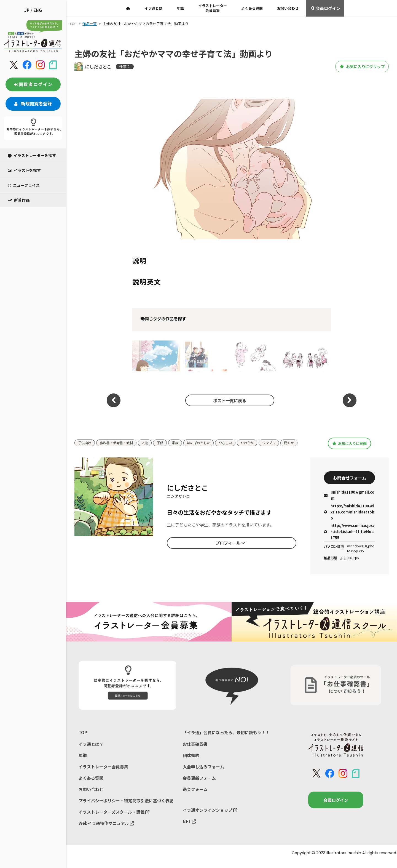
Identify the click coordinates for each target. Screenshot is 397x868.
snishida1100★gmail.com (349, 501)
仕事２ (125, 67)
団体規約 (191, 761)
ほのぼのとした (205, 441)
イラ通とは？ (91, 749)
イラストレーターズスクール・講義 (114, 818)
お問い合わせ (288, 8)
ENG (38, 10)
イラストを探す (24, 170)
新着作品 (19, 200)
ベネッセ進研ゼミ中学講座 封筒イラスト (155, 355)
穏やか (83, 449)
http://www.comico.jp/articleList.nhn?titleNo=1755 (349, 537)
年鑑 (180, 8)
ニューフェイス (24, 185)
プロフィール (230, 548)
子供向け (85, 441)
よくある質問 (252, 8)
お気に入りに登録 (349, 446)
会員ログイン (325, 8)
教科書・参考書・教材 (119, 441)
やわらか (256, 441)
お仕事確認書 (195, 749)
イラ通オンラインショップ (210, 816)
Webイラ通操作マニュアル (106, 830)
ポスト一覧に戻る (229, 400)
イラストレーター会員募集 (213, 8)
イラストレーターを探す (32, 155)
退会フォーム (195, 795)
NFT (189, 828)
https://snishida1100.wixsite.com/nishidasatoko (349, 517)
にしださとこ (98, 66)
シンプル (279, 441)
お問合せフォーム (350, 483)
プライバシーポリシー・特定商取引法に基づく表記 (126, 807)
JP (27, 10)
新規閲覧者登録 (33, 103)
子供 (165, 441)
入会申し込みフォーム (203, 772)
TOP (83, 738)
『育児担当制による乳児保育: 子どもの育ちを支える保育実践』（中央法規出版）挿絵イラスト (254, 355)
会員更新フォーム (199, 784)
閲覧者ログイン (33, 84)
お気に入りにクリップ (358, 66)
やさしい (233, 441)
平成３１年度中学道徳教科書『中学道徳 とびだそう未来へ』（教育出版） (203, 355)
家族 (180, 441)
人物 (149, 441)
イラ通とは (153, 8)
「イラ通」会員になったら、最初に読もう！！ (226, 738)
